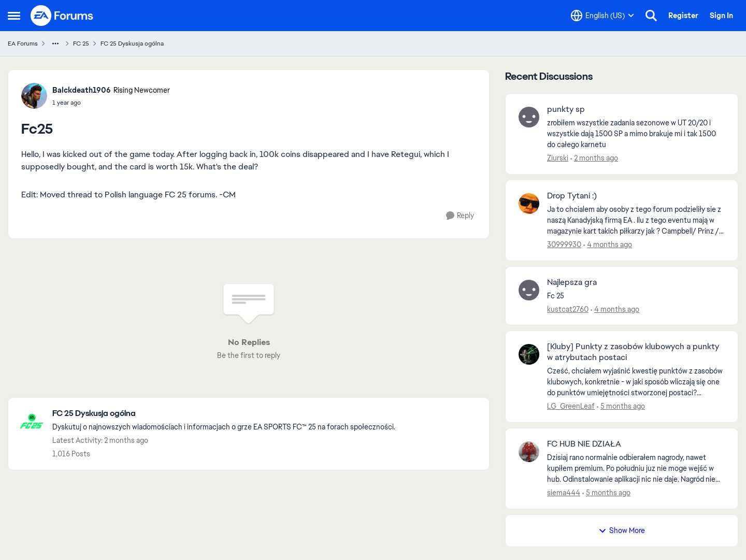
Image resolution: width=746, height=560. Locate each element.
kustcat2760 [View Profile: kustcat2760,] (568, 309)
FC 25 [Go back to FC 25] (81, 44)
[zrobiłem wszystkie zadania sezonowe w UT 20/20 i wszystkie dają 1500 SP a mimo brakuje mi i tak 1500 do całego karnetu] (636, 134)
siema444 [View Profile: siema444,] (564, 493)
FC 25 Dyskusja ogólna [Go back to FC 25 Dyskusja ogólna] (132, 44)
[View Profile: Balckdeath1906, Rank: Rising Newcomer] (34, 96)
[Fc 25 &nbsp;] (636, 296)
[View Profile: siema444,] (529, 452)
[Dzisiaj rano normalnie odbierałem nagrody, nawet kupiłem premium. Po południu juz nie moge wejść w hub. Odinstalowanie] (636, 469)
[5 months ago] (621, 406)
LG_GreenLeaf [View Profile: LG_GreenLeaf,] (571, 406)
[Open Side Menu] (14, 16)
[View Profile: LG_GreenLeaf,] (529, 354)
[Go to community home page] (62, 16)
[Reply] (460, 216)
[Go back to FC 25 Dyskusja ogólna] (224, 414)
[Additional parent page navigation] (55, 44)
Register (683, 16)
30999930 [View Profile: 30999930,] (564, 245)
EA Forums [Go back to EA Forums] (23, 44)
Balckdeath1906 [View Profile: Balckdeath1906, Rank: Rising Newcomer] (82, 90)
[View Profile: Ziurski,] (529, 117)
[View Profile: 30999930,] (529, 204)
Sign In (721, 16)
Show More (622, 530)
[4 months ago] (608, 245)
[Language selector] (602, 16)
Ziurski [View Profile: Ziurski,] (558, 158)
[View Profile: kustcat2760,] (529, 290)
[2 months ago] (594, 158)
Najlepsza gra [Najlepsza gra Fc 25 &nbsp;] (572, 282)
